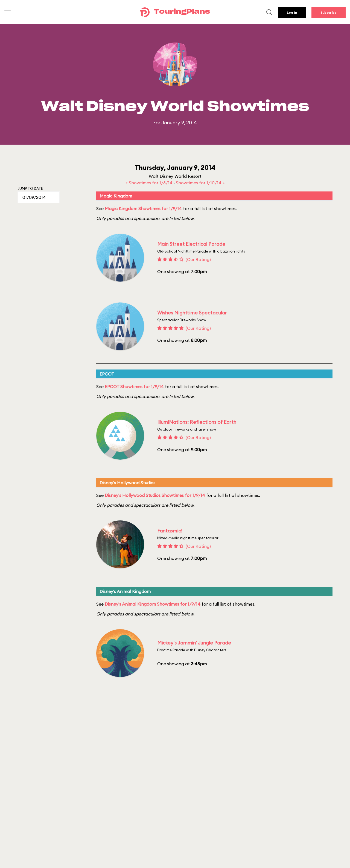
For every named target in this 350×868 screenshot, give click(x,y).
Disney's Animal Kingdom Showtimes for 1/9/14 (153, 604)
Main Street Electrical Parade (191, 244)
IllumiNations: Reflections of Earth (197, 422)
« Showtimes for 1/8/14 (150, 183)
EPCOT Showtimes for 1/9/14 (134, 386)
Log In (292, 12)
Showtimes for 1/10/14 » (200, 183)
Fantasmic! (170, 531)
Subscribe (329, 12)
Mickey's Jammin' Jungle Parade (194, 643)
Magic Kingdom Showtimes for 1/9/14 (143, 208)
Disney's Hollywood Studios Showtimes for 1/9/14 (155, 495)
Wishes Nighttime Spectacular (192, 313)
